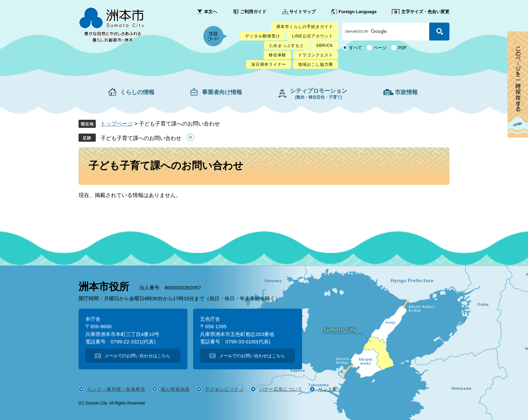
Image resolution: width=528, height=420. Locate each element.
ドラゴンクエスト (316, 55)
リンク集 (328, 389)
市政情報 (406, 92)
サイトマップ (302, 12)
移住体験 (277, 55)
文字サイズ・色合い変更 (425, 12)
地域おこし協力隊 (316, 64)
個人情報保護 (175, 389)
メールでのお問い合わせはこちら (137, 356)
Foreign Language (358, 12)
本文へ (211, 12)
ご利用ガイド (253, 12)
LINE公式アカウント (313, 36)
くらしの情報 (137, 92)
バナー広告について (281, 389)
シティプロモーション (319, 94)
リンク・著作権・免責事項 (116, 389)
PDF (402, 48)
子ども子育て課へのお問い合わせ (141, 138)
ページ (380, 48)
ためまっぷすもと (287, 46)
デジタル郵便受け (263, 36)
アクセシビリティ (224, 389)
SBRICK (325, 46)
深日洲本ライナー (269, 64)
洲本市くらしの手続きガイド (305, 27)
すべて (356, 48)
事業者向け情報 (222, 92)
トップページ (117, 124)
